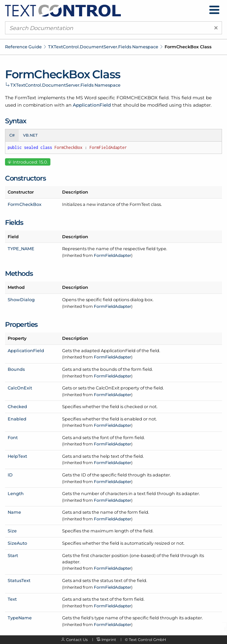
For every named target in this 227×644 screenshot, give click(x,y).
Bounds (16, 369)
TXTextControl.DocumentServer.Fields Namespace (103, 47)
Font (13, 437)
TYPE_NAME (21, 249)
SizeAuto (17, 543)
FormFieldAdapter (112, 255)
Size (12, 531)
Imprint (109, 640)
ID (10, 475)
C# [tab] (12, 135)
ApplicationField (92, 105)
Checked (17, 406)
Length (16, 493)
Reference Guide (23, 47)
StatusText (19, 580)
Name (14, 512)
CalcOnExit (20, 388)
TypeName (20, 618)
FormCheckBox (25, 204)
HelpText (17, 456)
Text (12, 599)
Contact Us (77, 640)
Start (13, 555)
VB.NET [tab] (30, 135)
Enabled (17, 419)
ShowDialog (21, 300)
